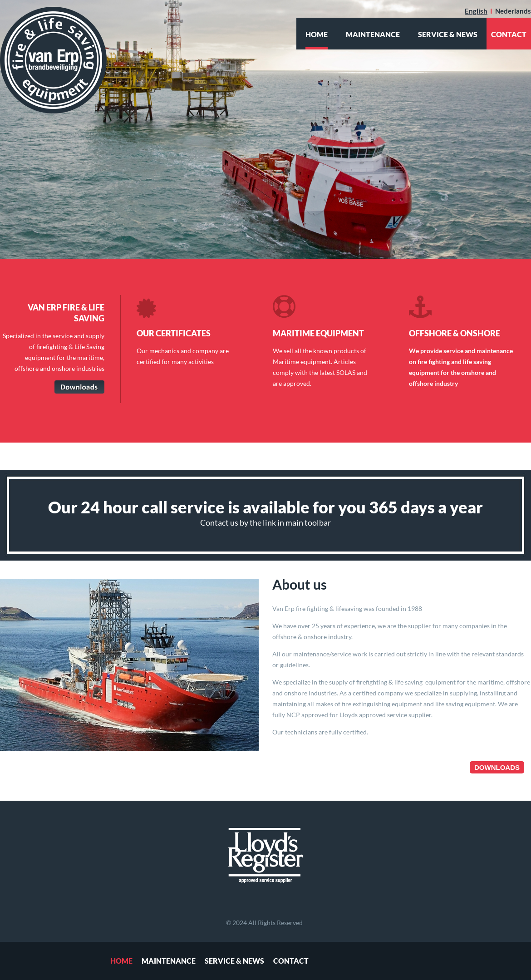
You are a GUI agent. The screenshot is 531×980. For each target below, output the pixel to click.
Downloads (497, 767)
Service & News (448, 34)
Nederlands (513, 11)
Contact (291, 961)
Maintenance (373, 34)
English (476, 11)
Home (317, 34)
